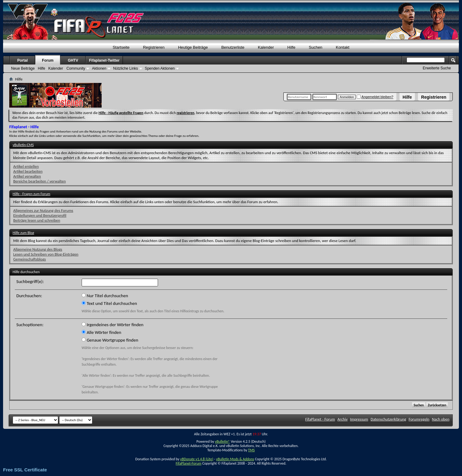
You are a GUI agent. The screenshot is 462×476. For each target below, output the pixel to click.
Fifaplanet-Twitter (104, 60)
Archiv (343, 419)
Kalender (266, 47)
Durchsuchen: (29, 296)
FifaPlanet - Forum (320, 419)
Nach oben (441, 419)
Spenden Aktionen (160, 68)
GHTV (73, 60)
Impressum (359, 419)
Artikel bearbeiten (28, 171)
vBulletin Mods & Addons (235, 459)
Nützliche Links (126, 68)
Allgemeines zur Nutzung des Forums (43, 210)
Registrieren (434, 97)
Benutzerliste (233, 47)
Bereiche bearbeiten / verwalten (40, 181)
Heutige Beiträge (193, 47)
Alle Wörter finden (101, 332)
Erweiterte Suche (437, 68)
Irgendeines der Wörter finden (113, 325)
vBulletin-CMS (23, 145)
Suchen (316, 47)
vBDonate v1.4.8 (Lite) (197, 459)
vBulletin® (223, 441)
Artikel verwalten (27, 176)
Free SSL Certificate (25, 470)
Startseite (121, 47)
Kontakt (342, 47)
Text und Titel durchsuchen (109, 303)
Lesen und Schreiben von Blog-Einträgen (46, 254)
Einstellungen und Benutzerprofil (40, 215)
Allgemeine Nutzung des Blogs (38, 249)
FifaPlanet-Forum (188, 463)
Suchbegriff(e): (30, 281)
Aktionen (99, 68)
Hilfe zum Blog (23, 233)
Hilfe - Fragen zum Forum (31, 194)
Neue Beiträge (23, 68)
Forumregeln (419, 419)
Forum (48, 60)
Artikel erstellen (26, 166)
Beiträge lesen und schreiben (37, 220)
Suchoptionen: (30, 325)
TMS (251, 450)
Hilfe (407, 97)
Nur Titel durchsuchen (105, 296)
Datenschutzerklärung (388, 419)
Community (76, 68)
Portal (22, 60)
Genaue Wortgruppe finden (110, 340)
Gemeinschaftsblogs (30, 259)
